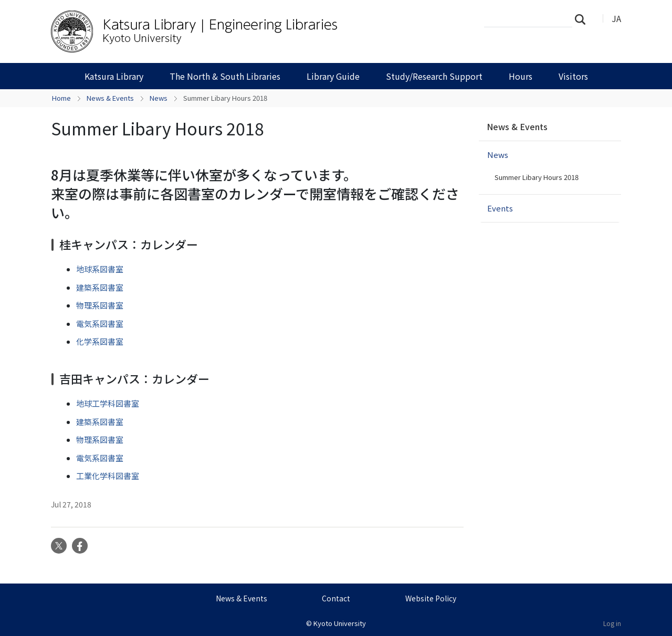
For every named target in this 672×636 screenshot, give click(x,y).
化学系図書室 (100, 341)
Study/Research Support (434, 76)
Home (61, 98)
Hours (521, 76)
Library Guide (333, 76)
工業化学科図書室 (108, 476)
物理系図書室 (100, 305)
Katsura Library (114, 76)
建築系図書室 (100, 287)
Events (500, 208)
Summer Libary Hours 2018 (537, 177)
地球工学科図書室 (108, 403)
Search (583, 19)
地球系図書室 (100, 269)
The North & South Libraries (225, 76)
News (159, 98)
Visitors (573, 76)
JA (616, 18)
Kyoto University (340, 623)
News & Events (110, 98)
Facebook (80, 546)
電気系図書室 (100, 324)
